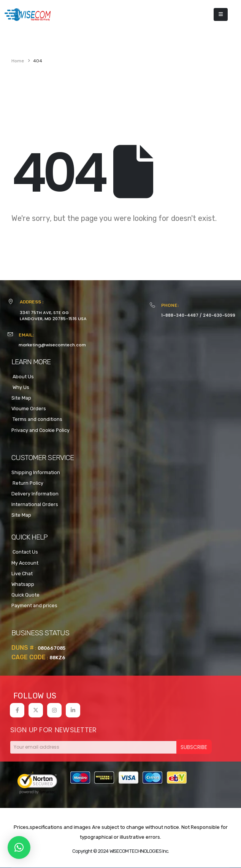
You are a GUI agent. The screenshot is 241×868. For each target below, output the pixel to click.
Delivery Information (35, 494)
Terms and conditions (37, 419)
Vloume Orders (29, 409)
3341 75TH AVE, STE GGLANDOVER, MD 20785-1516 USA (53, 316)
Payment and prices (34, 605)
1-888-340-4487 (180, 315)
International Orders (35, 504)
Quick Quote (25, 595)
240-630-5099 (219, 315)
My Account (25, 563)
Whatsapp (23, 584)
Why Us (20, 387)
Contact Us (25, 552)
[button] (19, 847)
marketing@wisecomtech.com (52, 345)
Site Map (21, 398)
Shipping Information (36, 472)
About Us (23, 377)
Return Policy (27, 483)
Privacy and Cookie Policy (40, 430)
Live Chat (22, 574)
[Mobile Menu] (221, 14)
